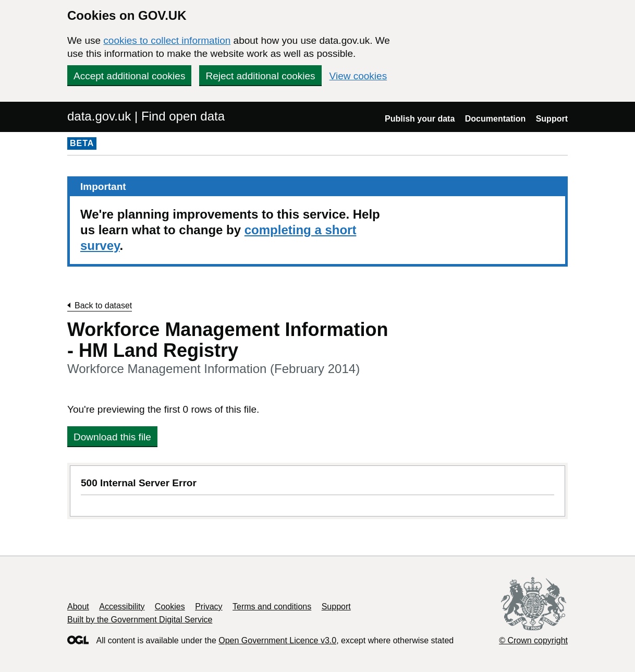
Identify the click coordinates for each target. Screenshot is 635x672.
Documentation (495, 119)
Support (552, 119)
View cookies (358, 76)
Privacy (209, 607)
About (78, 607)
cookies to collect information (167, 40)
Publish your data (420, 119)
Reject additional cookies (260, 76)
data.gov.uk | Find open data (146, 116)
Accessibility (122, 607)
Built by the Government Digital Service (140, 620)
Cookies (170, 607)
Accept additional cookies (129, 76)
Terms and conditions (272, 607)
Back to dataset (103, 305)
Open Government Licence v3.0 (277, 640)
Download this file (112, 437)
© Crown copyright (533, 640)
